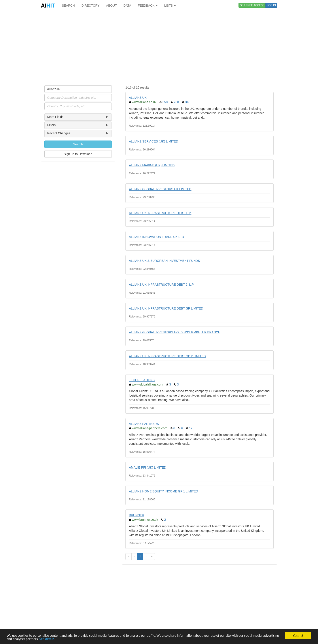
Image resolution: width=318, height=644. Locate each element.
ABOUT (112, 6)
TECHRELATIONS (142, 380)
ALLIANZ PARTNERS (144, 424)
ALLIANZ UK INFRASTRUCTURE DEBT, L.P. (160, 213)
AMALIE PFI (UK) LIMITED (148, 467)
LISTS (170, 6)
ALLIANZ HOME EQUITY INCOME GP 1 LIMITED (164, 491)
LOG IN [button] (271, 5)
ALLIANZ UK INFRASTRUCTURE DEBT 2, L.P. (162, 285)
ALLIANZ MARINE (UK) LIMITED (152, 165)
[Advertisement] (159, 46)
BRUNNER (137, 515)
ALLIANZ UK (138, 98)
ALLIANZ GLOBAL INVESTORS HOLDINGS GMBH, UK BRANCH (175, 332)
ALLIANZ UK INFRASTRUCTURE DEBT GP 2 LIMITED (167, 356)
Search (78, 144)
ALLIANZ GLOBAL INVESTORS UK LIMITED (160, 189)
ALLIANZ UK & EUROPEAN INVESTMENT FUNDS (165, 261)
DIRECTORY (91, 6)
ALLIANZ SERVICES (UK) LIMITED (154, 141)
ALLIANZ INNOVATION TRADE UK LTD (156, 237)
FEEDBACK (148, 6)
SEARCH (68, 6)
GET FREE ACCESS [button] (252, 5)
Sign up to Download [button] (78, 154)
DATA (127, 6)
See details (79, 641)
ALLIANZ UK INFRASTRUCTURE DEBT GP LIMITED (166, 308)
